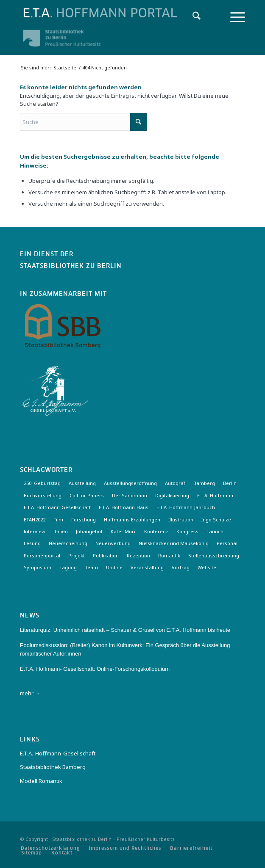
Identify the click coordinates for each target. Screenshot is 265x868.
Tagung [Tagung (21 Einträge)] (68, 567)
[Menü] (233, 17)
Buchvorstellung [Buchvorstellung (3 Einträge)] (43, 495)
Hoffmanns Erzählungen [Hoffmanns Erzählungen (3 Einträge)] (132, 519)
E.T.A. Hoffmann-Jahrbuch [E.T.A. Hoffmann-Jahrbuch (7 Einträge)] (186, 507)
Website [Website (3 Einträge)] (207, 567)
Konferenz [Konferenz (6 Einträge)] (156, 531)
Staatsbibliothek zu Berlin (71, 266)
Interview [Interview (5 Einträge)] (35, 531)
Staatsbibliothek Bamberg (53, 767)
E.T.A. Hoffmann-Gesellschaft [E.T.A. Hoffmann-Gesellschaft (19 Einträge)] (57, 507)
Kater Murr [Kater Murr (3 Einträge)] (123, 531)
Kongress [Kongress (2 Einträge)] (187, 531)
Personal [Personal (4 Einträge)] (227, 543)
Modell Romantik (41, 781)
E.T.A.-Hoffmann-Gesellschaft (58, 753)
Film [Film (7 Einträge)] (58, 519)
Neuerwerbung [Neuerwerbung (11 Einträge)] (113, 543)
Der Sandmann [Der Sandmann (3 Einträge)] (130, 495)
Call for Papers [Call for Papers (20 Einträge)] (87, 495)
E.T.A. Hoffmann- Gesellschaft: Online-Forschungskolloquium (95, 669)
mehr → (30, 693)
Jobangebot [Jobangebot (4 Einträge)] (89, 531)
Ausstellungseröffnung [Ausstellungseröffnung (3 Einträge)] (130, 483)
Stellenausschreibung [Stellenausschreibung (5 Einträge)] (214, 555)
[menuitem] (192, 17)
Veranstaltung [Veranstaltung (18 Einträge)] (147, 567)
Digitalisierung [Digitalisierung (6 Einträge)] (172, 495)
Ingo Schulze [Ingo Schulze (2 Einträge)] (216, 519)
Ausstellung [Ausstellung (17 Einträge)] (82, 483)
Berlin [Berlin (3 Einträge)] (230, 483)
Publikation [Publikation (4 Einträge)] (106, 555)
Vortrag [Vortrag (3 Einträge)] (181, 567)
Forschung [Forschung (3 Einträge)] (84, 519)
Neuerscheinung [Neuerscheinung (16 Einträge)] (68, 543)
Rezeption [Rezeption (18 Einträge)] (138, 555)
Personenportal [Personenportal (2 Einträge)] (42, 555)
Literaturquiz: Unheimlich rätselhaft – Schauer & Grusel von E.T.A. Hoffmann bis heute (125, 630)
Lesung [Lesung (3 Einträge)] (32, 543)
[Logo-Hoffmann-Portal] (110, 13)
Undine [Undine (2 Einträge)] (114, 567)
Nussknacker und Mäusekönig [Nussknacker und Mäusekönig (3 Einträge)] (174, 543)
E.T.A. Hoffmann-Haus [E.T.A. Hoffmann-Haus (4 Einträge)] (124, 507)
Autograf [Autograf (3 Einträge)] (175, 483)
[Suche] (192, 17)
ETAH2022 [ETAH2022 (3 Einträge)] (35, 519)
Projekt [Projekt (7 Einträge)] (77, 555)
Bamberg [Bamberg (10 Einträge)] (204, 483)
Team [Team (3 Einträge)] (91, 567)
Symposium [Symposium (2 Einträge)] (38, 567)
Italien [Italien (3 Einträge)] (61, 531)
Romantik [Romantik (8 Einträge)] (169, 555)
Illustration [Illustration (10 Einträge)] (181, 519)
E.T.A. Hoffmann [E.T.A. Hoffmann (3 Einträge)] (215, 495)
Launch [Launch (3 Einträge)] (215, 531)
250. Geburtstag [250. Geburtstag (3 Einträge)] (42, 483)
